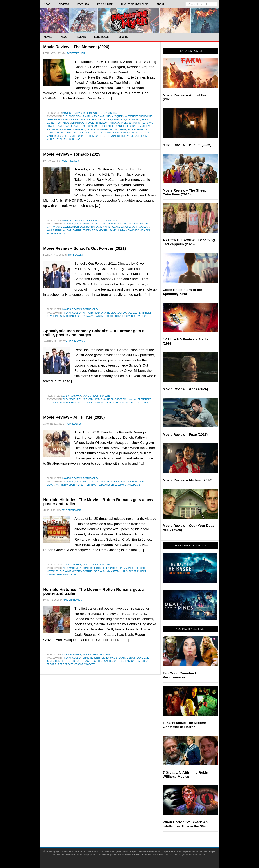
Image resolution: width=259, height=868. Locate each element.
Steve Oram (141, 316)
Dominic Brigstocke (131, 658)
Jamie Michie (103, 227)
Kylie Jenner (131, 126)
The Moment (113, 136)
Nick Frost (130, 571)
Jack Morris (87, 227)
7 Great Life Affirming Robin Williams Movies (186, 775)
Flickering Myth (129, 20)
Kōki (49, 230)
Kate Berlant (114, 126)
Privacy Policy (156, 855)
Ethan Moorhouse (83, 123)
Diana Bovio (133, 120)
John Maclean (141, 227)
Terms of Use (138, 855)
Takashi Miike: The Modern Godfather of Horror (184, 725)
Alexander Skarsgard (139, 116)
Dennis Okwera (117, 224)
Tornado (59, 234)
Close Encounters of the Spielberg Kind (182, 292)
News (95, 396)
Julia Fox (99, 126)
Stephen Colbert (94, 136)
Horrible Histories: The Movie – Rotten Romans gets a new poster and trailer (98, 502)
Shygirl (62, 136)
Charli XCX (119, 120)
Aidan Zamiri (83, 116)
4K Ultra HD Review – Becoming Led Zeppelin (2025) (189, 242)
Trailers (105, 396)
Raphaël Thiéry (82, 230)
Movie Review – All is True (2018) (74, 417)
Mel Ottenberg (76, 130)
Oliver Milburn (56, 316)
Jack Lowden (71, 227)
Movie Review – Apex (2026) (185, 389)
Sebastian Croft (67, 575)
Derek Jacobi (110, 568)
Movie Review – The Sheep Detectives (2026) (185, 192)
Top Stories (110, 113)
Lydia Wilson (106, 485)
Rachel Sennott (137, 130)
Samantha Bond (95, 316)
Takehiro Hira (137, 230)
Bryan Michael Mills (95, 224)
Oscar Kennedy (75, 316)
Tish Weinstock (130, 136)
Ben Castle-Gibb (101, 120)
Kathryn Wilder (65, 485)
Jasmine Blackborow (114, 313)
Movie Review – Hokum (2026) (187, 145)
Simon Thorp (75, 136)
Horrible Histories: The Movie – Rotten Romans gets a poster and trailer (94, 591)
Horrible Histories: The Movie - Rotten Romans (84, 661)
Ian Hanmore (54, 227)
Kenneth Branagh (87, 485)
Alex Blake (98, 116)
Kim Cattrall (114, 571)
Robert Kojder (92, 113)
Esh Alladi (64, 123)
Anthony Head (91, 313)
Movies (67, 113)
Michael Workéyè (97, 130)
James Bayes (64, 126)
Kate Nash (100, 571)
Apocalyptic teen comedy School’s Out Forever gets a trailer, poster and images (94, 333)
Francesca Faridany (107, 123)
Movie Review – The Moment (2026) (76, 47)
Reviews (77, 113)
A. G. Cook (69, 116)
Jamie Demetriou (83, 126)
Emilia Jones (126, 568)
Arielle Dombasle (80, 120)
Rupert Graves (64, 664)
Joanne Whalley (121, 227)
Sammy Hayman (118, 230)
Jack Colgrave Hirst (126, 482)
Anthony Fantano (57, 120)
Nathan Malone (62, 230)
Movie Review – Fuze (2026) (185, 435)
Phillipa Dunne (118, 130)
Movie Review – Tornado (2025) (72, 154)
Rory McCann (100, 230)
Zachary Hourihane (69, 139)
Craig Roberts (92, 568)
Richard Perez (89, 133)
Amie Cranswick (72, 396)
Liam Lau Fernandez (139, 313)
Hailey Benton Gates (133, 123)
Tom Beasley (91, 309)
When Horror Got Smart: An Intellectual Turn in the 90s (185, 824)
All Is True (89, 482)
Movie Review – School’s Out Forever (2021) (85, 248)
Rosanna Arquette (123, 133)
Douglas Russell (138, 224)
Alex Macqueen (115, 116)
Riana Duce (72, 133)
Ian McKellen (104, 482)
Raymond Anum (56, 133)
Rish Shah (105, 133)
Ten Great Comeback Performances (180, 675)
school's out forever (119, 316)
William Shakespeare (128, 485)
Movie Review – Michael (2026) (188, 480)
